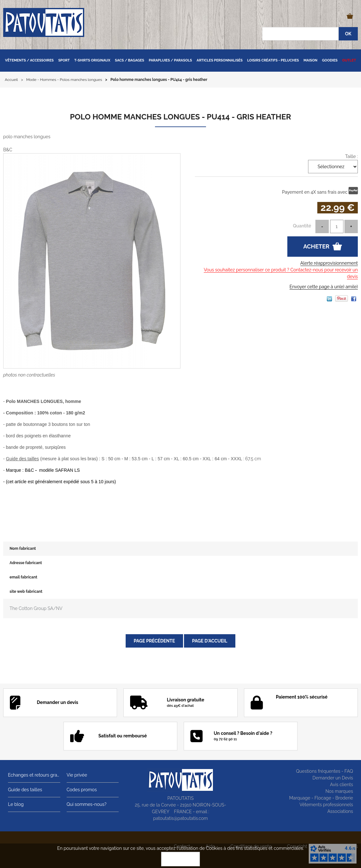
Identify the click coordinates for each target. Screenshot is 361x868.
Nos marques (339, 791)
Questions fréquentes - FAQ (324, 771)
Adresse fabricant (26, 563)
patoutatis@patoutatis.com (180, 818)
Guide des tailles (25, 790)
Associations (340, 811)
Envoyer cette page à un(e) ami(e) (324, 287)
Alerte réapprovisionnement (329, 263)
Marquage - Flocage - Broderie (321, 798)
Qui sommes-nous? (87, 804)
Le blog (16, 804)
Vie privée (77, 775)
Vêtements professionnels (326, 805)
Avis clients (342, 785)
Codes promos (82, 790)
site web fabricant (26, 592)
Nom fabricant (23, 549)
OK (180, 859)
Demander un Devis (333, 778)
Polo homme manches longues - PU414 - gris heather (180, 117)
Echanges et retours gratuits (34, 775)
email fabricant (23, 577)
